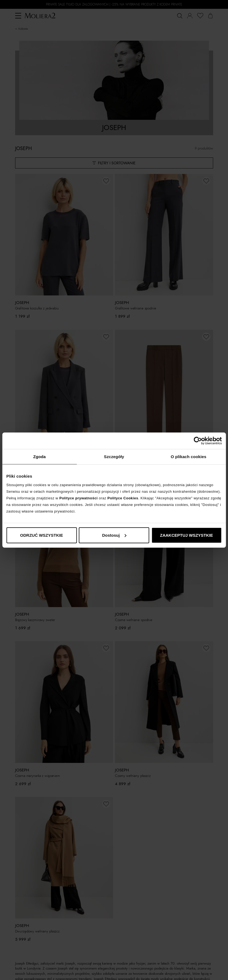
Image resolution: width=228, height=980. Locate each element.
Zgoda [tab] (40, 457)
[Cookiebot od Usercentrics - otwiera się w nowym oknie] (198, 441)
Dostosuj (114, 535)
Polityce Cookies (123, 498)
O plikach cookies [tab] (189, 457)
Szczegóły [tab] (114, 457)
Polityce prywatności (79, 498)
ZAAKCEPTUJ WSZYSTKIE (187, 535)
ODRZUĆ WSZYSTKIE (42, 535)
